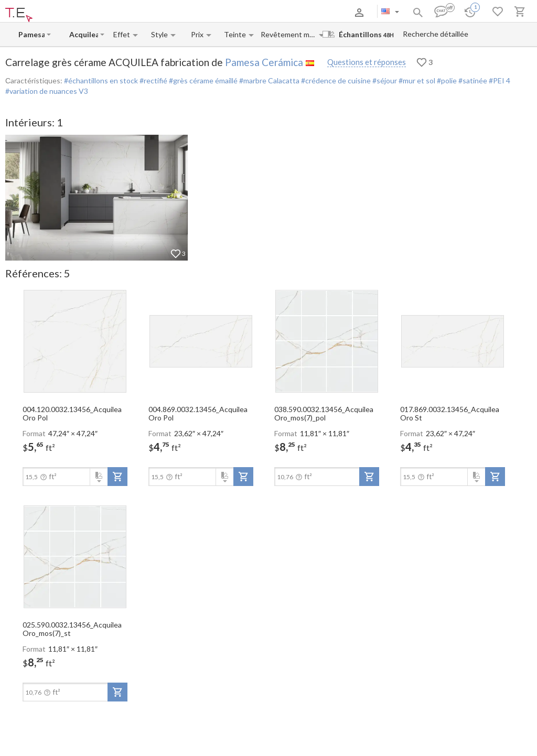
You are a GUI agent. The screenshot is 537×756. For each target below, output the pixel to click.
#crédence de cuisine (335, 80)
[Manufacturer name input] (31, 34)
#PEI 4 (499, 80)
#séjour (384, 80)
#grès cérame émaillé (202, 80)
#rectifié (153, 80)
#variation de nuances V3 (47, 91)
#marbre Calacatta (268, 80)
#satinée (472, 80)
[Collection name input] (84, 34)
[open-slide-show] (75, 341)
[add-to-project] (117, 477)
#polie (446, 80)
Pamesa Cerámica (264, 62)
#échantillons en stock (101, 80)
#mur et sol (416, 80)
